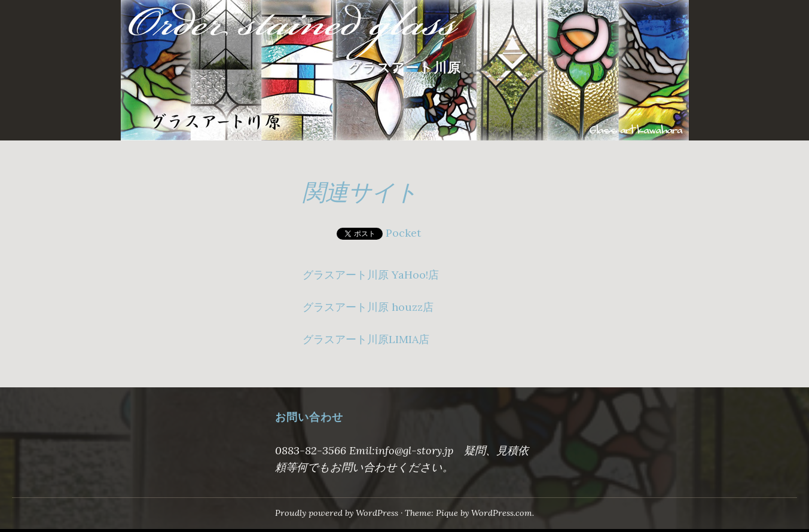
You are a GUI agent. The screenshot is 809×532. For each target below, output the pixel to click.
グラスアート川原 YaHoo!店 (371, 275)
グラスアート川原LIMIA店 (366, 339)
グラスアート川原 (404, 68)
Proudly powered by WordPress (337, 513)
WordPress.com (502, 513)
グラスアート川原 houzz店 (368, 307)
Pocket (403, 233)
